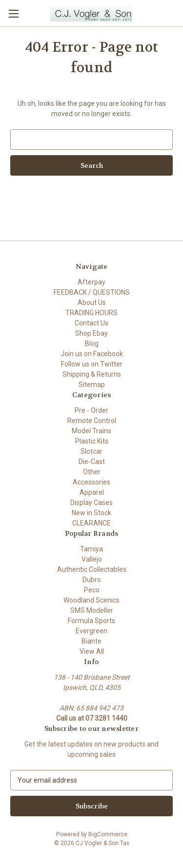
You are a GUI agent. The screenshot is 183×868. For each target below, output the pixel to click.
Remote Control (92, 421)
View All (92, 651)
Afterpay (91, 282)
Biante (91, 641)
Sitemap (92, 384)
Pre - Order (91, 410)
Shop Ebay (91, 333)
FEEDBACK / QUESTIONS (92, 292)
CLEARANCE (91, 523)
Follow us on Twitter (92, 364)
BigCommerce (108, 834)
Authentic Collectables (92, 569)
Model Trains (91, 431)
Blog (92, 343)
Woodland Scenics (91, 600)
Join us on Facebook (92, 354)
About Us (92, 303)
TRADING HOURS (91, 313)
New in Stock (91, 513)
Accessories (91, 482)
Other (92, 472)
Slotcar (91, 451)
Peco (92, 590)
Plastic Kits (92, 441)
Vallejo (92, 559)
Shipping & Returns (92, 374)
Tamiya (91, 549)
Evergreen (91, 631)
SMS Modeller (92, 610)
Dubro (92, 580)
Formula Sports (91, 621)
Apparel (92, 492)
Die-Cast (92, 462)
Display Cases (91, 503)
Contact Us (91, 323)
